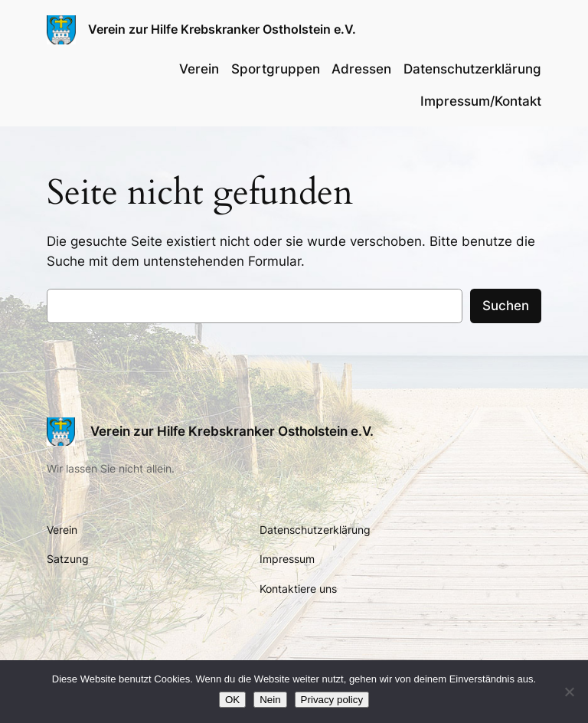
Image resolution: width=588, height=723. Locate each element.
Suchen (506, 306)
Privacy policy (332, 700)
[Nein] (569, 692)
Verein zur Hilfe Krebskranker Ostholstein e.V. (222, 29)
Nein (270, 700)
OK (232, 700)
